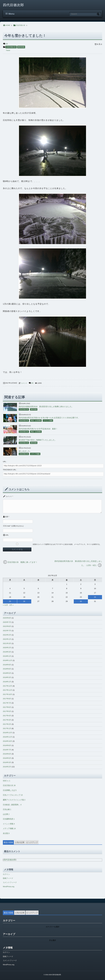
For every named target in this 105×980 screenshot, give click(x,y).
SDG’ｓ (6, 781)
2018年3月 (7, 677)
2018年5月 (7, 673)
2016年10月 (7, 741)
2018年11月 (7, 660)
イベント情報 (48, 421)
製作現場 (21, 47)
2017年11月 (7, 690)
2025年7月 (7, 622)
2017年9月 (7, 699)
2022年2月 (7, 635)
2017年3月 (7, 720)
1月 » (11, 605)
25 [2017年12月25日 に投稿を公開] (10, 601)
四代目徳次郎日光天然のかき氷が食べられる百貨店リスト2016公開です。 (49, 418)
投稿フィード (8, 878)
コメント (24, 383)
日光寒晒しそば (10, 790)
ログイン (6, 874)
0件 (7, 44)
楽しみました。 (25, 451)
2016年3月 (7, 762)
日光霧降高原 (9, 819)
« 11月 (5, 605)
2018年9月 (7, 665)
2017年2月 (7, 724)
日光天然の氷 (11, 47)
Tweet (8, 51)
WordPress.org (9, 887)
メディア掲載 (35, 454)
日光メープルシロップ (13, 795)
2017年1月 (7, 728)
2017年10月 (7, 694)
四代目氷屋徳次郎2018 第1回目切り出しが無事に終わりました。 (46, 407)
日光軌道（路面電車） (12, 805)
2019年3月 (7, 652)
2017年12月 (7, 686)
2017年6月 (7, 707)
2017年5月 (7, 711)
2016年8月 (7, 745)
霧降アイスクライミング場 (14, 800)
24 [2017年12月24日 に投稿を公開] (95, 597)
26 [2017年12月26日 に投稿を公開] (24, 601)
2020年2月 (7, 648)
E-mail (8, 526)
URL (7, 535)
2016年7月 (7, 750)
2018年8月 (7, 669)
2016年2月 (7, 767)
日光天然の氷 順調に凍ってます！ (23, 562)
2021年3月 (7, 643)
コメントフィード (10, 882)
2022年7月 (7, 631)
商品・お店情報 (36, 421)
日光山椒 (7, 809)
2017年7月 (7, 703)
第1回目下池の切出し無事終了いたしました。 (38, 440)
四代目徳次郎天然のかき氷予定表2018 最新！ (38, 429)
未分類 (6, 833)
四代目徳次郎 (14, 5)
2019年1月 (7, 656)
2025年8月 (7, 618)
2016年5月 (7, 758)
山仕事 (6, 814)
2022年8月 (7, 626)
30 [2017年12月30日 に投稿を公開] (81, 601)
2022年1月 (7, 639)
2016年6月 (7, 754)
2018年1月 (7, 682)
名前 (7, 517)
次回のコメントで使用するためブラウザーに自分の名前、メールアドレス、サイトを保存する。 (67, 544)
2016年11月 (7, 737)
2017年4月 (7, 716)
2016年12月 (7, 733)
